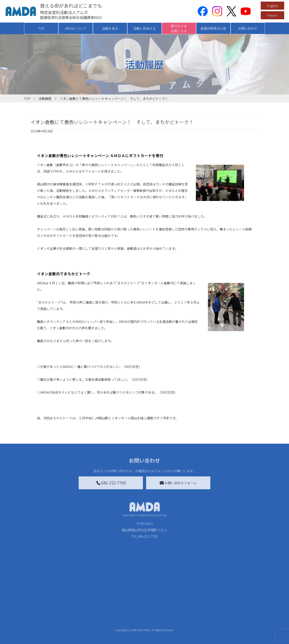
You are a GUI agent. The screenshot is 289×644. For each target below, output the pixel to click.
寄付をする (123, 592)
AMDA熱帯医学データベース (45, 636)
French (272, 15)
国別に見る (73, 607)
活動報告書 (41, 615)
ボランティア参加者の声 (83, 636)
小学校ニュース (44, 621)
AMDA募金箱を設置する (135, 624)
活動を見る (110, 28)
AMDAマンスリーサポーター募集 (141, 607)
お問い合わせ (248, 28)
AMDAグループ (43, 608)
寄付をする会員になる (179, 28)
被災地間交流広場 (181, 592)
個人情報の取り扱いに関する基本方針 (239, 619)
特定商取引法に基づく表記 (239, 600)
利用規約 (226, 608)
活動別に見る (75, 613)
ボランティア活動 (78, 629)
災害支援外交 (180, 600)
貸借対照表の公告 (213, 28)
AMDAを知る (40, 600)
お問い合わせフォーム (178, 483)
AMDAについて (76, 28)
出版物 (38, 628)
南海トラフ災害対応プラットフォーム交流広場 (193, 609)
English (272, 6)
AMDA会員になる (130, 600)
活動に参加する (144, 28)
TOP (41, 28)
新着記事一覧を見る (79, 600)
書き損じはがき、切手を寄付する (140, 615)
